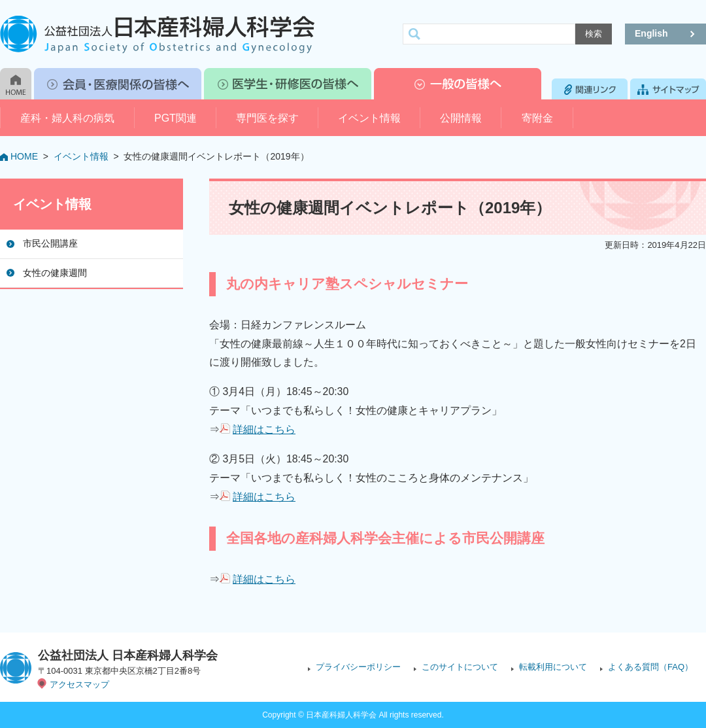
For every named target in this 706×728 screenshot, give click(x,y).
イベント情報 (369, 118)
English (651, 33)
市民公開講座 (50, 243)
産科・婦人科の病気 (67, 118)
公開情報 (461, 118)
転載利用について (553, 667)
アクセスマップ (79, 685)
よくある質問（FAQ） (650, 667)
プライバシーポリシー (358, 667)
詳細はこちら (264, 429)
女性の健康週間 (55, 273)
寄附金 (537, 118)
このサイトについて (460, 667)
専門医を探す (267, 118)
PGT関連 (176, 118)
